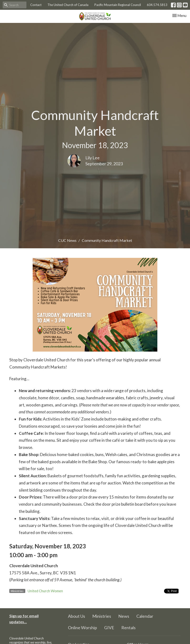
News (124, 616)
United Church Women (45, 591)
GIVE (109, 628)
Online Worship (82, 628)
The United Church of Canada (68, 5)
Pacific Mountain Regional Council (118, 5)
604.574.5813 (157, 5)
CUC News (67, 240)
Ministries (102, 616)
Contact (36, 5)
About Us (77, 616)
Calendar (145, 616)
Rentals (128, 628)
